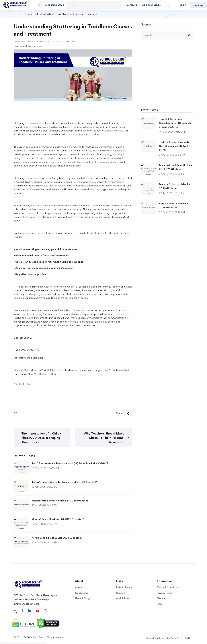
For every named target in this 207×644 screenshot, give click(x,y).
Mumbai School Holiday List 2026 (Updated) (58, 519)
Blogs (27, 14)
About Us (80, 587)
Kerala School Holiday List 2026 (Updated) (57, 538)
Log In (183, 5)
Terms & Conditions (168, 587)
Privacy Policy (165, 593)
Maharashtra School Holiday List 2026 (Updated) (61, 501)
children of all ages (23, 131)
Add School (123, 598)
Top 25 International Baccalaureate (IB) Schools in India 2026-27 (70, 463)
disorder (64, 310)
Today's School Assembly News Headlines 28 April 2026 (65, 482)
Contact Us (82, 593)
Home (17, 14)
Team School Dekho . (182, 638)
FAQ (159, 604)
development (119, 186)
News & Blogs (83, 598)
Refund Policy (124, 587)
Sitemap (162, 598)
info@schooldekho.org (31, 358)
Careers (121, 593)
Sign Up (198, 5)
